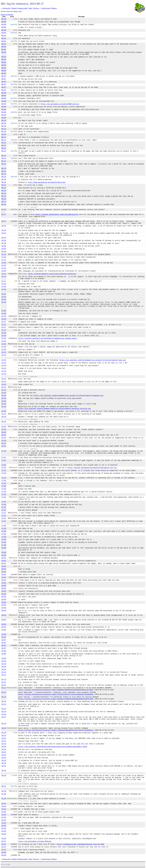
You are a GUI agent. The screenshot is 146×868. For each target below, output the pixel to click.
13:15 (4, 360)
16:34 (4, 438)
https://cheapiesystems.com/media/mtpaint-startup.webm (80, 844)
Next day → (37, 8)
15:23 (4, 379)
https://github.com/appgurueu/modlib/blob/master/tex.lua (92, 468)
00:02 (4, 47)
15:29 (4, 398)
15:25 (4, 396)
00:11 (4, 137)
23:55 (4, 812)
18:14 (4, 704)
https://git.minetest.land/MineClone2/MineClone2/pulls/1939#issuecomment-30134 (53, 747)
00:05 (4, 68)
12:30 (4, 347)
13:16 (4, 366)
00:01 (4, 36)
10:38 (4, 246)
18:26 (4, 760)
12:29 (4, 336)
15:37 (4, 414)
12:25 (4, 302)
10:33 (4, 230)
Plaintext (54, 8)
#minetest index (23, 8)
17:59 (4, 540)
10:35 (4, 243)
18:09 (4, 658)
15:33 (4, 411)
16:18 (4, 427)
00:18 (4, 177)
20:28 (4, 776)
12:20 (4, 289)
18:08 (4, 651)
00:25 (4, 191)
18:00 (4, 548)
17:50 (4, 451)
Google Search (46, 8)
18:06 (4, 630)
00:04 (4, 62)
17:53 (4, 470)
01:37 (4, 214)
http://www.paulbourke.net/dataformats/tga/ (47, 182)
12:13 (4, 277)
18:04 (4, 611)
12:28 (4, 333)
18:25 (4, 744)
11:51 (4, 265)
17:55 (4, 481)
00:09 (4, 101)
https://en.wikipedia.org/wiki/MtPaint (35, 841)
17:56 (4, 505)
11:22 (4, 254)
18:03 (4, 583)
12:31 (4, 352)
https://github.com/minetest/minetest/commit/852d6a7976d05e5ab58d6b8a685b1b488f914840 (56, 699)
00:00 (4, 19)
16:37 (4, 443)
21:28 (4, 791)
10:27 (4, 221)
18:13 (4, 701)
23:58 (4, 852)
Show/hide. (34, 207)
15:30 (4, 404)
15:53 (4, 422)
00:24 (4, 185)
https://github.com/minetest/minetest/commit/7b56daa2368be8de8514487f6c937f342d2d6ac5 (56, 730)
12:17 (4, 281)
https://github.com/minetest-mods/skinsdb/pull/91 (57, 215)
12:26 (4, 311)
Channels (14, 8)
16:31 (4, 435)
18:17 (4, 717)
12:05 (4, 271)
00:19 (4, 182)
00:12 (4, 151)
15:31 (4, 407)
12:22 (4, 294)
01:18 (4, 210)
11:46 (4, 257)
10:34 (4, 233)
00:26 (4, 196)
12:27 (4, 322)
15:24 (4, 387)
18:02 (4, 575)
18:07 (4, 637)
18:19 (4, 728)
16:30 (4, 429)
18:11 (4, 672)
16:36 (4, 441)
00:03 (4, 52)
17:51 (4, 458)
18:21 (4, 738)
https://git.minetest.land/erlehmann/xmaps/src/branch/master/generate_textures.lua (55, 409)
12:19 (4, 284)
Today (30, 8)
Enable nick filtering (7, 15)
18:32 (4, 766)
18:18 (4, 724)
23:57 (4, 841)
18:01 (4, 558)
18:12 (4, 680)
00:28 (4, 205)
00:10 (4, 121)
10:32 (4, 226)
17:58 (4, 526)
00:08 (4, 93)
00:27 (4, 202)
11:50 (4, 263)
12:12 (4, 274)
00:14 (4, 171)
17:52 (4, 465)
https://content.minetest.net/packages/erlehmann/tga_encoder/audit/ (48, 338)
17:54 (4, 478)
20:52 (4, 786)
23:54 (4, 804)
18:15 (4, 712)
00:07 (4, 76)
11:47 (4, 260)
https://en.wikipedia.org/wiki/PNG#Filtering (60, 104)
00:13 (4, 164)
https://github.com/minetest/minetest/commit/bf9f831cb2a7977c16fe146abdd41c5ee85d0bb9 (56, 694)
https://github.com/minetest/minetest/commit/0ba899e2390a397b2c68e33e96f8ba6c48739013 (56, 690)
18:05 (4, 620)
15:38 (4, 417)
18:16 (4, 714)
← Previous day (6, 8)
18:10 (4, 664)
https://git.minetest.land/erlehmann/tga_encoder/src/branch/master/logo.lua (93, 360)
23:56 (4, 834)
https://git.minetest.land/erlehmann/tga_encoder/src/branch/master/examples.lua (68, 396)
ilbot (9, 864)
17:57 (4, 507)
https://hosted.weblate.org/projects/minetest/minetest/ (52, 274)
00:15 (4, 174)
